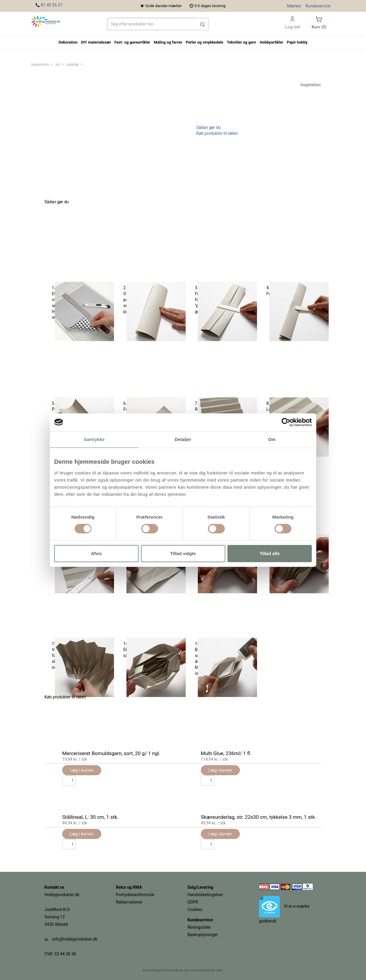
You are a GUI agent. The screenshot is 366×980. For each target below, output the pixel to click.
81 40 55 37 (51, 5)
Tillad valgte (183, 553)
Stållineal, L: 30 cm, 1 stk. (90, 817)
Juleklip (72, 64)
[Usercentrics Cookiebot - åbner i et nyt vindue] (286, 422)
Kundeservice (318, 6)
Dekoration (68, 42)
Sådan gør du (208, 127)
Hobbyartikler (272, 42)
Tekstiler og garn (241, 42)
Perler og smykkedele (204, 42)
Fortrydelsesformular (135, 895)
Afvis (96, 553)
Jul (57, 64)
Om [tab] (272, 439)
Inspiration (40, 64)
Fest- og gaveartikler (132, 42)
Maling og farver (168, 42)
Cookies (195, 909)
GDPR (193, 902)
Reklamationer (129, 902)
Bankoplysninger (203, 935)
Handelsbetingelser (205, 895)
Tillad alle (269, 553)
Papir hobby (297, 42)
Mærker (294, 6)
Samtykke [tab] (94, 439)
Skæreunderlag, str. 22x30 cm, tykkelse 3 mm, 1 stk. (259, 817)
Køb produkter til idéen (217, 133)
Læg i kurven (82, 834)
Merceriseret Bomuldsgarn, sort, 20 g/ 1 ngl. (111, 753)
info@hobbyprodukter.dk (75, 939)
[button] (203, 24)
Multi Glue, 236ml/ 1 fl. (226, 753)
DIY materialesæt (96, 42)
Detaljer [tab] (183, 439)
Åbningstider (199, 927)
